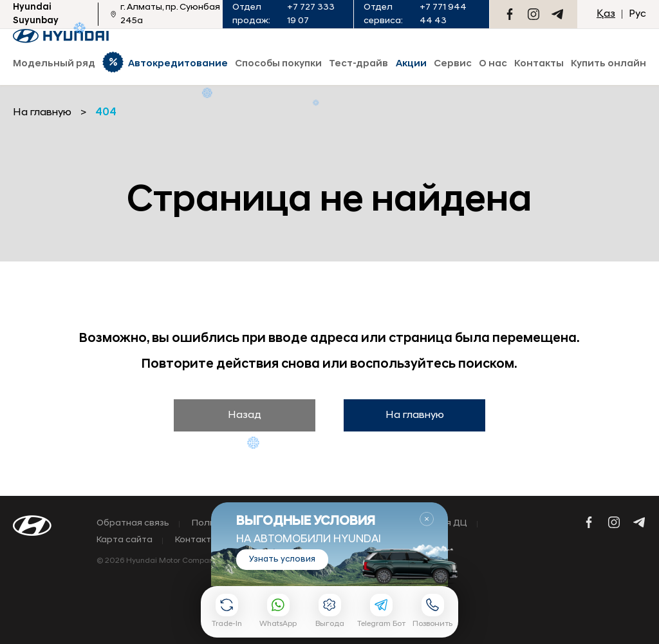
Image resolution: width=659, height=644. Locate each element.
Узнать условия (282, 559)
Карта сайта (125, 540)
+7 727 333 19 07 (311, 14)
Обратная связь (133, 524)
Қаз (606, 14)
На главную (415, 415)
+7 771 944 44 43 (443, 14)
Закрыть (427, 519)
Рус (637, 14)
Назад (245, 415)
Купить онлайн (608, 64)
